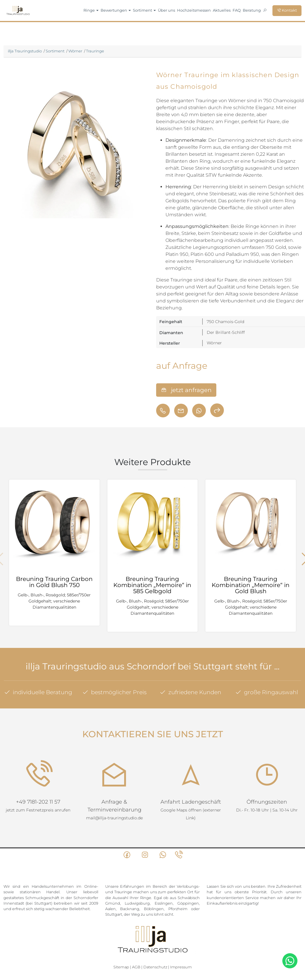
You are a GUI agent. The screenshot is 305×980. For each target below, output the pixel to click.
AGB (136, 945)
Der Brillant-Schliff (226, 332)
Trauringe (95, 51)
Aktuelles (222, 10)
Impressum (181, 945)
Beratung (252, 10)
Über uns (166, 10)
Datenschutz (155, 945)
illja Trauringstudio (25, 51)
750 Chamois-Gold (225, 322)
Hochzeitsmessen (194, 10)
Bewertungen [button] (116, 10)
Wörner (75, 51)
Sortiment (55, 51)
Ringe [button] (91, 10)
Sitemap (121, 945)
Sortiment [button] (144, 10)
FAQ (237, 10)
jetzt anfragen (186, 390)
